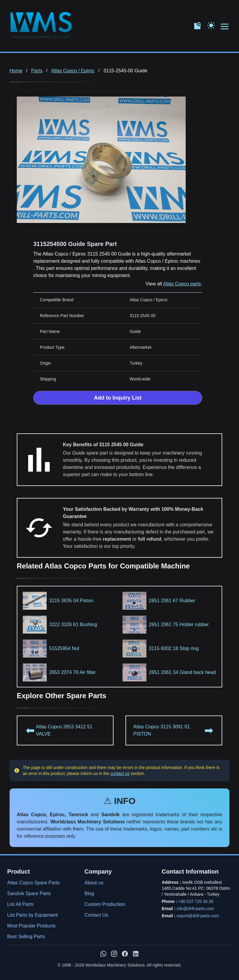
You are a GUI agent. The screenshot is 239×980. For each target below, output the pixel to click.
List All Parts (20, 904)
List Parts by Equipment (32, 915)
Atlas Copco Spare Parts (33, 883)
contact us (120, 773)
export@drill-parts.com (198, 916)
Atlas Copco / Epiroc (73, 71)
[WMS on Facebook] (125, 954)
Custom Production (105, 904)
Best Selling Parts (26, 937)
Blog (89, 893)
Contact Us (96, 915)
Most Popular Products (31, 926)
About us (94, 883)
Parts (37, 71)
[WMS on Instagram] (114, 954)
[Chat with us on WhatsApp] (103, 954)
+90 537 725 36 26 (196, 901)
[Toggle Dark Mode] (211, 25)
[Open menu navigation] (225, 27)
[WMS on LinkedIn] (136, 954)
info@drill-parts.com (195, 909)
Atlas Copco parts (182, 284)
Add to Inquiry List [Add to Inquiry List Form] (118, 398)
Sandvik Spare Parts (29, 893)
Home (16, 71)
